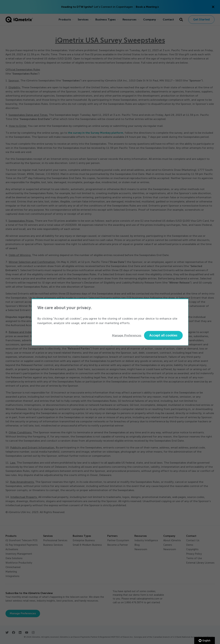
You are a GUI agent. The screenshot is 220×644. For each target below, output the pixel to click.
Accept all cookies (163, 335)
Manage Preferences (127, 335)
